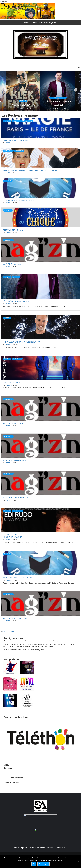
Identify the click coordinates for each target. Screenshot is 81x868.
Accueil (26, 23)
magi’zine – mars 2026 (13, 423)
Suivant (12, 632)
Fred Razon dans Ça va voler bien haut (22, 342)
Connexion (8, 768)
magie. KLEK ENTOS (23, 105)
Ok (34, 864)
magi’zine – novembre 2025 (16, 618)
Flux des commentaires (13, 778)
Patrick (22, 108)
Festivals (28, 121)
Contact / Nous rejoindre (48, 23)
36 (8, 632)
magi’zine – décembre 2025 (16, 498)
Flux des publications (12, 773)
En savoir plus (43, 864)
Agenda (63, 98)
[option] (58, 91)
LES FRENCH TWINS (12, 383)
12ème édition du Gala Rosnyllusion (19, 200)
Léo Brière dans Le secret (16, 301)
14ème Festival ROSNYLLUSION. (17, 578)
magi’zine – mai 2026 (12, 264)
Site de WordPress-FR (13, 783)
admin (8, 143)
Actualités (17, 121)
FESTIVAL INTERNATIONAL (13, 230)
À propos (34, 23)
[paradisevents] (28, 11)
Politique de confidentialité (56, 848)
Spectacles (17, 511)
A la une (23, 101)
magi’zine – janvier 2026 (14, 460)
